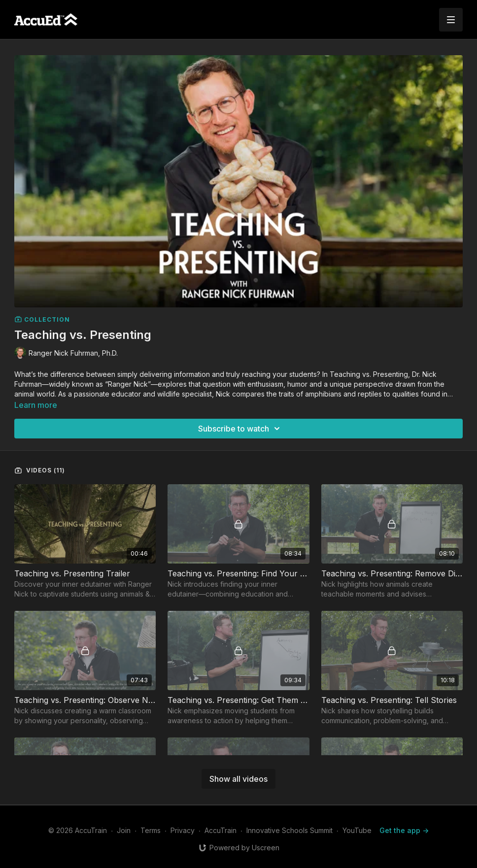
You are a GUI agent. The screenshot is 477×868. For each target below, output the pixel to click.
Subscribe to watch (240, 429)
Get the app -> (404, 830)
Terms (151, 830)
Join (124, 830)
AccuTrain (221, 830)
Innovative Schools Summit (290, 830)
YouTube (357, 830)
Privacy (183, 830)
